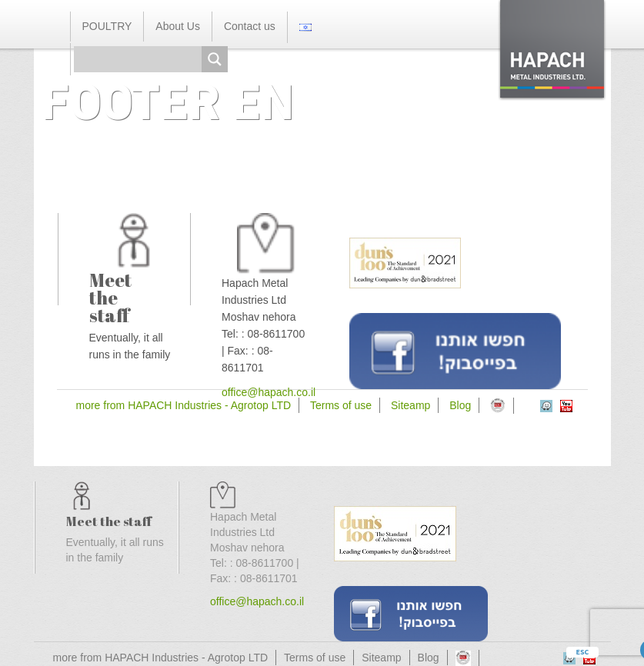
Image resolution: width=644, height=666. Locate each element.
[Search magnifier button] (215, 59)
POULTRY (107, 26)
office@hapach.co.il (257, 601)
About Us (178, 26)
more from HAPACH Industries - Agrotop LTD (184, 405)
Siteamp (410, 405)
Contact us (250, 26)
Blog (460, 405)
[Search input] (142, 59)
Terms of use (341, 405)
